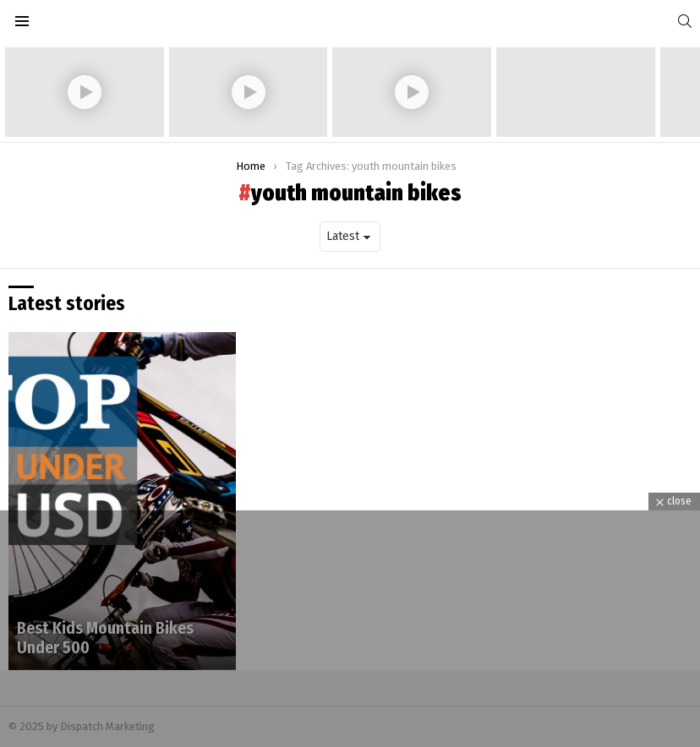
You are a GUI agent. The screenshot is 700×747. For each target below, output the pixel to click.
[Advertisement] (350, 629)
